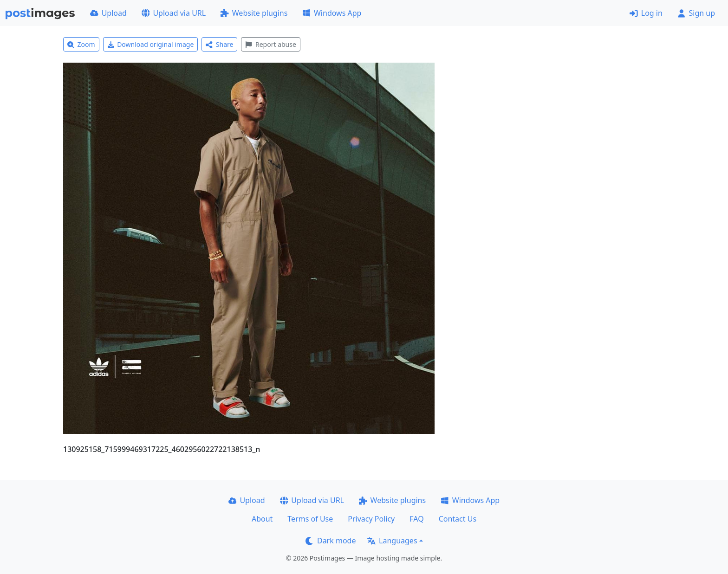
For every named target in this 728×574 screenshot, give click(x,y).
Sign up (696, 13)
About (262, 519)
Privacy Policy (371, 519)
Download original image (151, 44)
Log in (646, 13)
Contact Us (458, 519)
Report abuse (270, 44)
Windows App (332, 13)
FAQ (416, 519)
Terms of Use (310, 519)
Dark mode (331, 541)
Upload (108, 13)
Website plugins (254, 13)
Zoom (81, 44)
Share (219, 44)
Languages (392, 541)
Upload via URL (174, 13)
